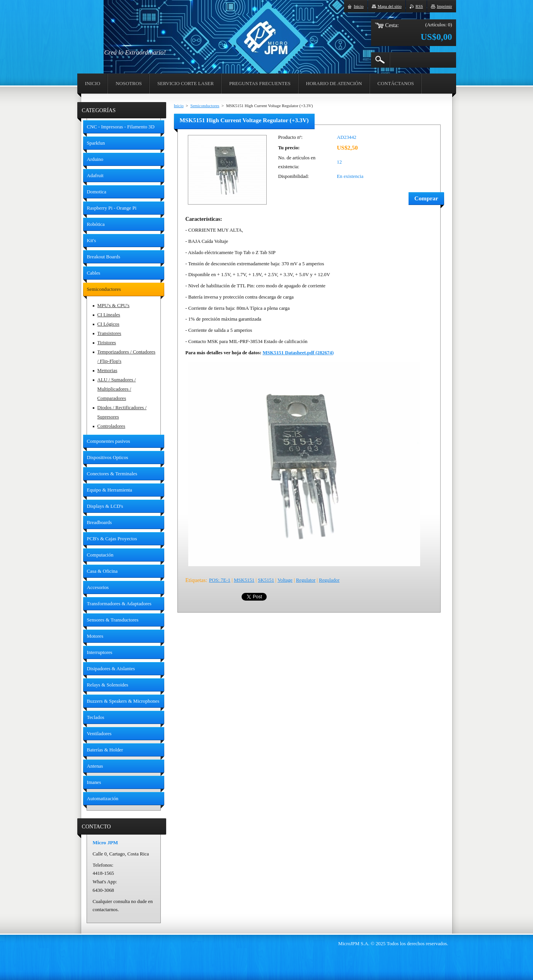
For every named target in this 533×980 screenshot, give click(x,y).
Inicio (179, 106)
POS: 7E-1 (220, 580)
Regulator (306, 580)
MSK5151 (244, 580)
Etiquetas (196, 580)
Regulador (329, 580)
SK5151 (266, 580)
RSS (419, 6)
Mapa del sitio (390, 6)
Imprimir (444, 6)
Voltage (285, 580)
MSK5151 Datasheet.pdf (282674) (298, 353)
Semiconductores (205, 106)
